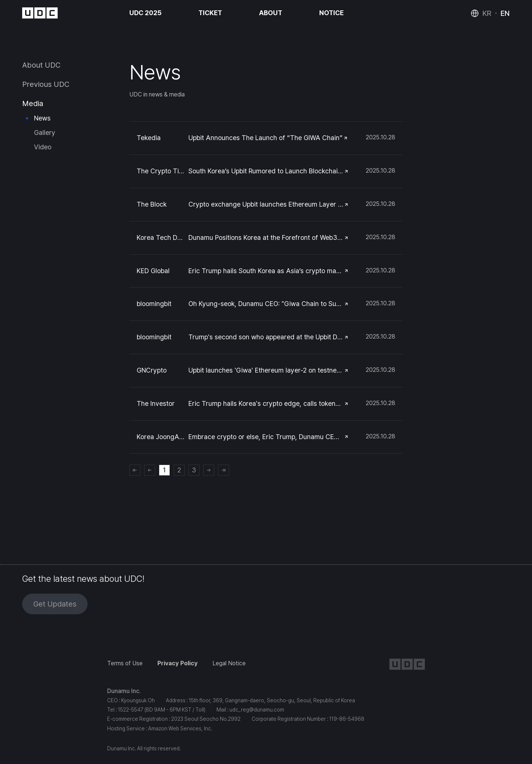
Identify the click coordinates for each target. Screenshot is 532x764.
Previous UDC (46, 84)
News (42, 118)
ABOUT (271, 13)
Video (43, 147)
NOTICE (331, 13)
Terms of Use (125, 663)
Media (33, 103)
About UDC (41, 65)
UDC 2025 (145, 13)
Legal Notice (229, 663)
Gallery (45, 133)
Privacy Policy (178, 663)
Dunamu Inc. (124, 691)
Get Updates (55, 604)
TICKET (210, 13)
